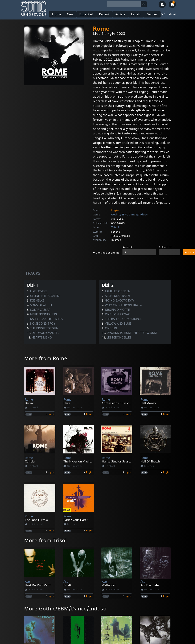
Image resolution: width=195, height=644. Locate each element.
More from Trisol (45, 540)
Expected (86, 14)
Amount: (128, 247)
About (172, 14)
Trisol (115, 227)
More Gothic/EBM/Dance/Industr (66, 608)
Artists (120, 14)
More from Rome (46, 358)
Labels (136, 14)
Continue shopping (106, 253)
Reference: (165, 247)
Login (115, 210)
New (70, 14)
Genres (152, 14)
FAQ (163, 14)
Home (57, 14)
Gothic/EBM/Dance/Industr (130, 214)
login (51, 414)
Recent (104, 14)
